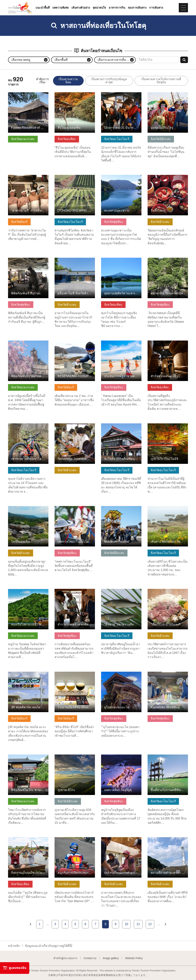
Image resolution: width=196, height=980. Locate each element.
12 (150, 924)
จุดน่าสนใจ (99, 8)
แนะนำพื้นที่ (43, 8)
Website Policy (134, 958)
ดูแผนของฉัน (15, 968)
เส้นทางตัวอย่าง (81, 8)
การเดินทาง (156, 8)
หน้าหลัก (14, 946)
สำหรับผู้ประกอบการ (65, 958)
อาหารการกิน (117, 8)
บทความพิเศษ (60, 8)
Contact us (90, 958)
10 (127, 924)
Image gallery (111, 958)
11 (138, 924)
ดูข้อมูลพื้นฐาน (18, 94)
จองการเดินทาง (137, 8)
